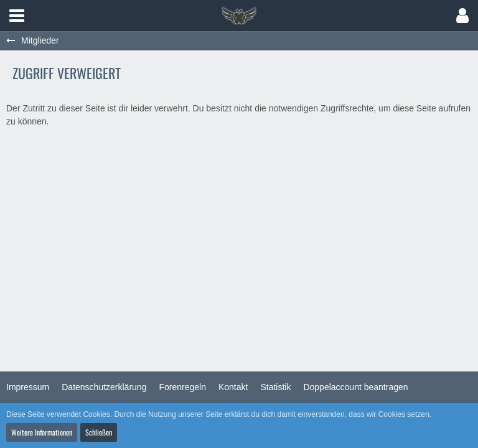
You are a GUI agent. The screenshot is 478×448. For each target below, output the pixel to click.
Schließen (99, 432)
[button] (17, 16)
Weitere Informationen (42, 432)
